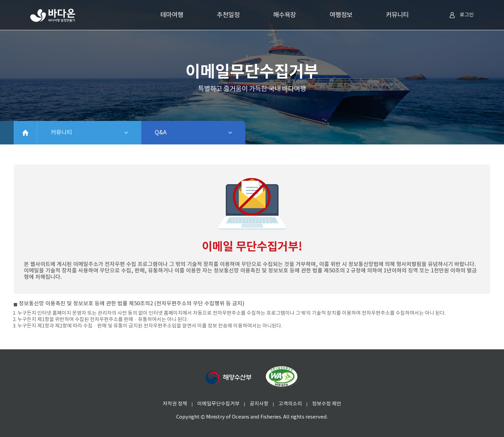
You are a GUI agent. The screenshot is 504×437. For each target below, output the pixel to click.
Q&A (178, 133)
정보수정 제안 (327, 404)
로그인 (461, 15)
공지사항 (259, 404)
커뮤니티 (397, 15)
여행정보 (341, 15)
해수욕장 (285, 15)
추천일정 (228, 15)
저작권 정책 (175, 404)
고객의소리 (290, 404)
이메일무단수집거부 (218, 404)
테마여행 (172, 15)
